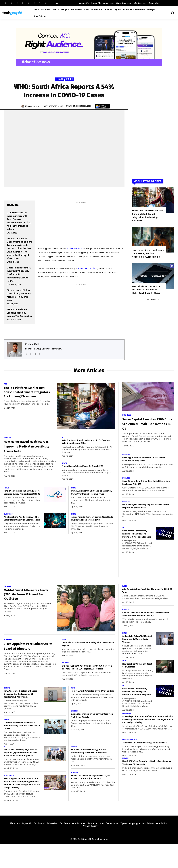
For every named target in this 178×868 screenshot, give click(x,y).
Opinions (75, 728)
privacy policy (90, 294)
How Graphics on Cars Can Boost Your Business (137, 680)
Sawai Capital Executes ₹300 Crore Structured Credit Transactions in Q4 (147, 424)
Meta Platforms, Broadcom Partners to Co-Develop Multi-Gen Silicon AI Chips (147, 290)
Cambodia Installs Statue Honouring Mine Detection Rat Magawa (87, 655)
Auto (73, 702)
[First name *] (81, 262)
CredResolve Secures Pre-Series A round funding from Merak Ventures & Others (21, 743)
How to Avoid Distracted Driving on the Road (93, 707)
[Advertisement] (153, 132)
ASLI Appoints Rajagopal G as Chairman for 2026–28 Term (146, 601)
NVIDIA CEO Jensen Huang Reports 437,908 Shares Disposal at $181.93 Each (148, 508)
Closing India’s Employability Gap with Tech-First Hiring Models (91, 733)
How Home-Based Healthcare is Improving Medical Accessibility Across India (148, 254)
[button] (172, 13)
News (7, 492)
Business (9, 521)
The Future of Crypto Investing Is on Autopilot (145, 769)
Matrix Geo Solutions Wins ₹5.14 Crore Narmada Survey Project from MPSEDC (21, 498)
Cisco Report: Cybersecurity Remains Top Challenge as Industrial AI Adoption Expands (136, 539)
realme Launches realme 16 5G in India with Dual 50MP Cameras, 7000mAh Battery (146, 626)
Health (60, 79)
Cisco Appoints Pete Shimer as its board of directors (26, 659)
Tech (6, 384)
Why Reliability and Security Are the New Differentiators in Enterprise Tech (22, 527)
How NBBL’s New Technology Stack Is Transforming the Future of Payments (92, 770)
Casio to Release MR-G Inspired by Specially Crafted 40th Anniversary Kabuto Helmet (19, 274)
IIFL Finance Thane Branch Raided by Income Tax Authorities (19, 313)
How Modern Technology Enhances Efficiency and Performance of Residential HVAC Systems (20, 710)
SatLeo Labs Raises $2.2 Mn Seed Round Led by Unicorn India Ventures (136, 653)
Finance (8, 597)
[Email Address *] (81, 274)
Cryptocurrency (130, 764)
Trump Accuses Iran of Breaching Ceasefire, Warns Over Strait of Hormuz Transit (91, 498)
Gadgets (126, 620)
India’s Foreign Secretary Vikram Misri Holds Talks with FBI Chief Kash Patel (90, 527)
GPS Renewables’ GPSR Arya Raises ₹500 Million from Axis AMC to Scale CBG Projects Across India (86, 680)
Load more (153, 300)
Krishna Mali (34, 106)
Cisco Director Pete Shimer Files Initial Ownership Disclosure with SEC (146, 484)
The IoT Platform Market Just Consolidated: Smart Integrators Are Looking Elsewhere (147, 216)
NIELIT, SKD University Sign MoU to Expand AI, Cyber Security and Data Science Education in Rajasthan (20, 772)
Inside (69, 79)
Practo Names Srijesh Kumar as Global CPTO (85, 468)
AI (62, 437)
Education (10, 797)
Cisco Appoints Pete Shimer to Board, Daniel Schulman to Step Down (145, 460)
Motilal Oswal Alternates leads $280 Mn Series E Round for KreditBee (25, 605)
